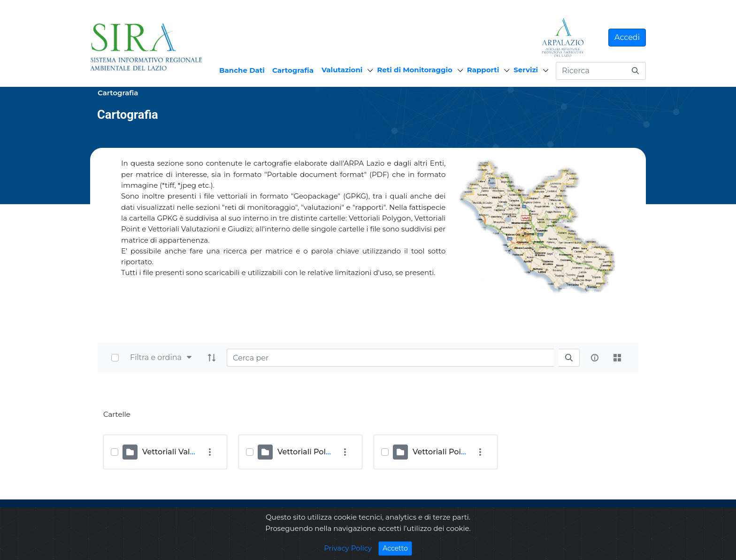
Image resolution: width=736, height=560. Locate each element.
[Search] (390, 358)
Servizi (526, 70)
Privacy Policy (348, 548)
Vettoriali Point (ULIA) (453, 452)
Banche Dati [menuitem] (242, 70)
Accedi (627, 37)
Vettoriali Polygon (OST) (322, 452)
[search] (569, 358)
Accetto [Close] (397, 548)
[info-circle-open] (595, 358)
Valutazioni (342, 70)
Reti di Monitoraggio (415, 70)
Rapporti (483, 70)
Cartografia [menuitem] (293, 70)
